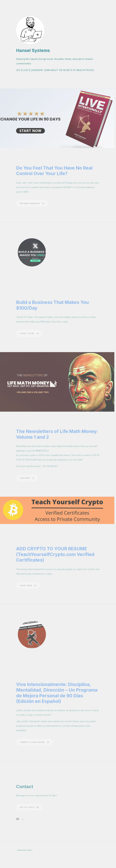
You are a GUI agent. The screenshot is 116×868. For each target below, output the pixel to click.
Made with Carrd (25, 850)
